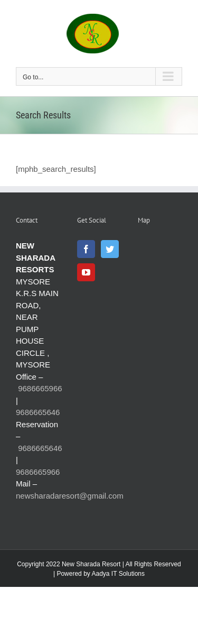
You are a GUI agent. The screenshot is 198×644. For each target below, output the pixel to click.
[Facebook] (86, 249)
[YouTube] (86, 272)
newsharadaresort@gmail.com (70, 496)
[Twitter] (110, 249)
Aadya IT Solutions (118, 574)
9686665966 (40, 388)
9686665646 (38, 412)
